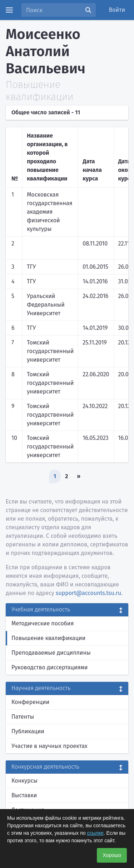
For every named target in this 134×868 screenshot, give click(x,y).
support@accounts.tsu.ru (88, 593)
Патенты (23, 717)
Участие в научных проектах (49, 746)
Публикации (28, 731)
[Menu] (9, 10)
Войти (117, 10)
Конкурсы (24, 781)
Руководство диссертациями (49, 667)
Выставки (24, 795)
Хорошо (112, 855)
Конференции (30, 702)
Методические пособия (43, 623)
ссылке (95, 833)
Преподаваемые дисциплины (51, 653)
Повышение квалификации (48, 638)
